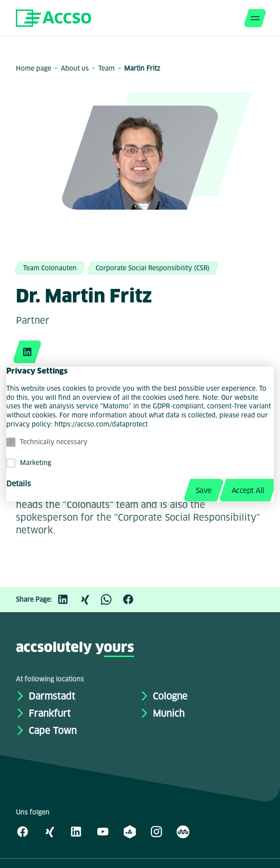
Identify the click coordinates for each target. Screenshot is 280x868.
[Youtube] (103, 831)
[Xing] (89, 599)
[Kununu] (183, 831)
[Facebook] (133, 599)
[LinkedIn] (68, 599)
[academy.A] (130, 831)
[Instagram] (156, 831)
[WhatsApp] (111, 599)
